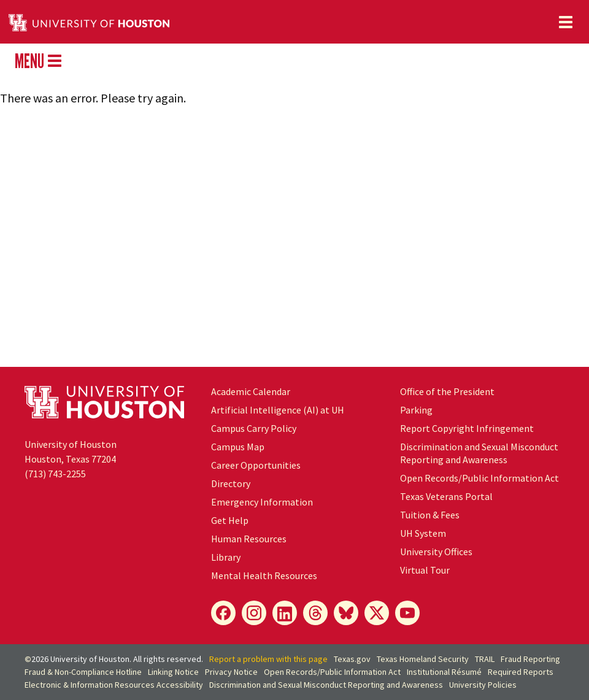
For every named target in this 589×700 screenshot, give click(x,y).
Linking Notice (173, 672)
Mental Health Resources (264, 575)
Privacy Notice (231, 672)
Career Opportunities (256, 465)
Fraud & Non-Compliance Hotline (83, 672)
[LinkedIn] (285, 613)
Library (226, 557)
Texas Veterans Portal (446, 496)
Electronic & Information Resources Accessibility (114, 685)
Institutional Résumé (444, 672)
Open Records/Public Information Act (479, 478)
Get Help (230, 520)
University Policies (483, 685)
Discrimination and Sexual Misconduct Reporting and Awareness (479, 453)
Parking (416, 410)
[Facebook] (223, 613)
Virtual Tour (425, 570)
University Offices (436, 552)
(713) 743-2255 (55, 474)
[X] (377, 613)
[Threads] (315, 613)
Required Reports (521, 672)
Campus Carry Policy (254, 428)
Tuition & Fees (430, 515)
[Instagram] (254, 613)
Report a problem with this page (268, 659)
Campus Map (238, 447)
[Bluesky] (346, 613)
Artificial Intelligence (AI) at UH (278, 410)
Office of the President (447, 391)
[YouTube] (407, 613)
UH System (423, 533)
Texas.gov (352, 659)
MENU (38, 61)
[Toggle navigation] (566, 22)
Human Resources (249, 539)
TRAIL (485, 659)
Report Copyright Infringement (467, 428)
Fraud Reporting (530, 659)
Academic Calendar (251, 391)
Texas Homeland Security (423, 659)
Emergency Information (262, 502)
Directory (231, 483)
